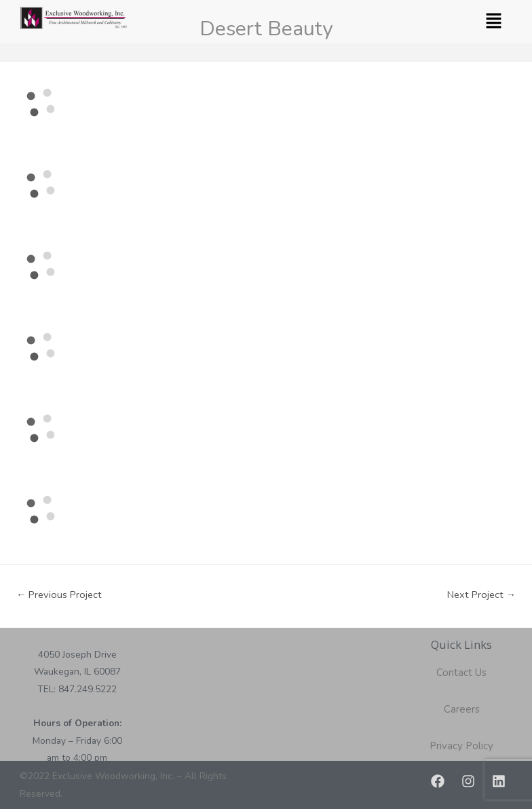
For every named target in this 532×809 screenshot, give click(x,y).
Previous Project (59, 595)
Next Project (482, 595)
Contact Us (461, 673)
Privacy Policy (461, 746)
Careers (462, 709)
